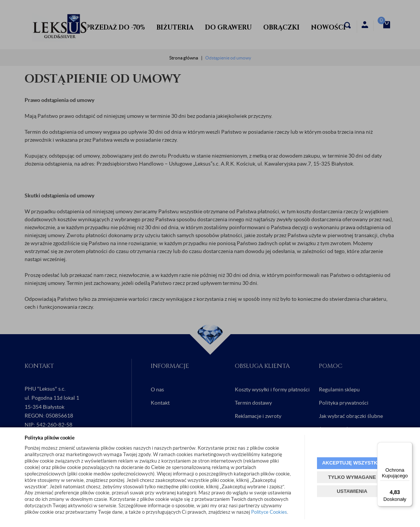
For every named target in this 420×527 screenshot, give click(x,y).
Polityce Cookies (269, 512)
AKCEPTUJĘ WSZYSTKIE (352, 463)
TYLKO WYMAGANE (352, 477)
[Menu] (408, 447)
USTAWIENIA (352, 491)
